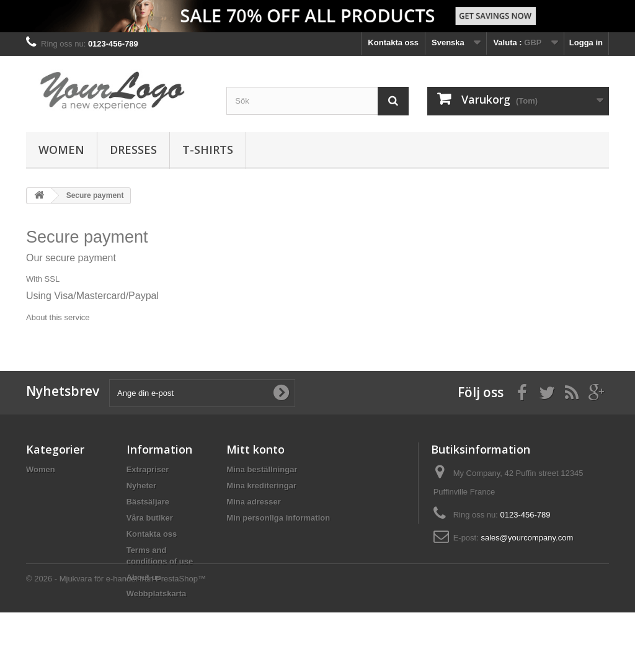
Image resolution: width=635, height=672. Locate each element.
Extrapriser (148, 469)
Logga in (586, 43)
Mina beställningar (262, 469)
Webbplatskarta (157, 594)
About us (144, 577)
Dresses (133, 150)
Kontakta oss (393, 43)
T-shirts (208, 150)
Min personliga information (278, 518)
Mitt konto (255, 449)
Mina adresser (253, 502)
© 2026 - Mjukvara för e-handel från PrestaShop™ (116, 638)
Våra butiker (150, 518)
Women (61, 150)
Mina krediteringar (261, 486)
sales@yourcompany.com (527, 538)
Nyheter (141, 486)
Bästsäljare (148, 502)
